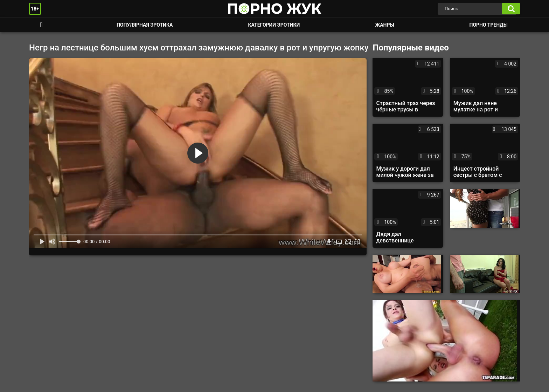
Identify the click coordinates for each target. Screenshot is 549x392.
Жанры (384, 25)
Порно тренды (489, 25)
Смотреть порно (41, 25)
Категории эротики (274, 25)
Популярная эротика (145, 25)
